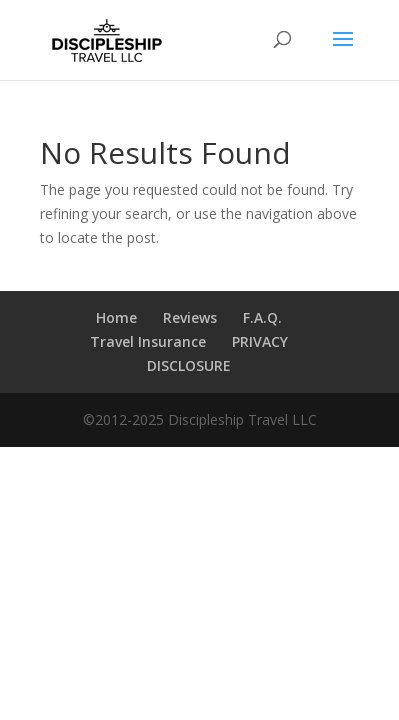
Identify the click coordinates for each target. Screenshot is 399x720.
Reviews (190, 317)
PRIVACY (260, 341)
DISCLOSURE (189, 365)
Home (116, 317)
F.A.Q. (262, 317)
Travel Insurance (148, 341)
